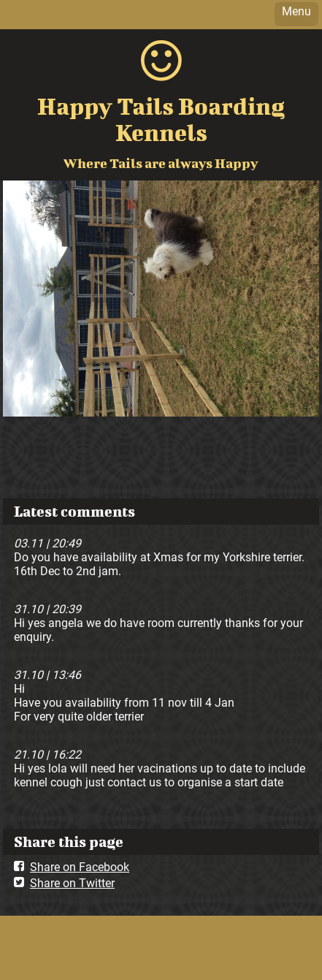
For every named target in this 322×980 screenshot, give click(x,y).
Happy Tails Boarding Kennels (161, 119)
